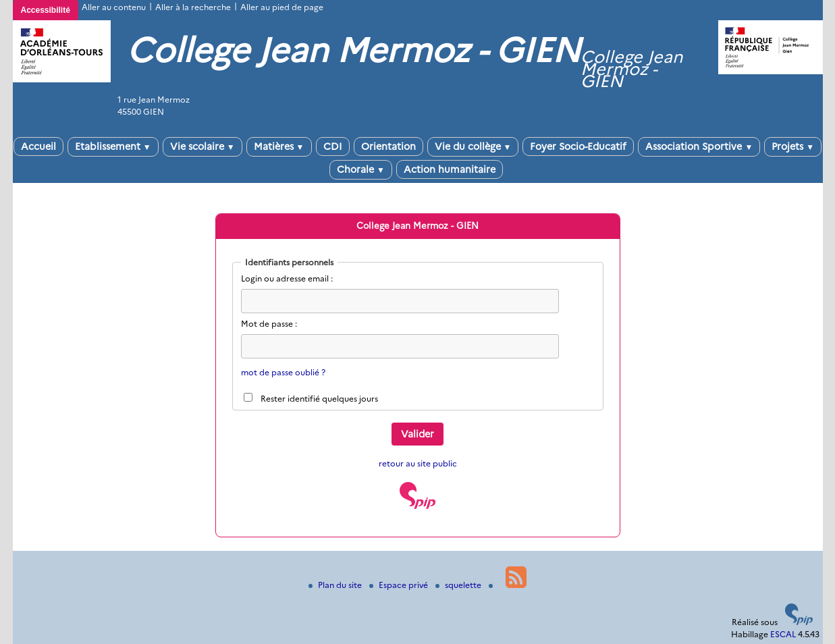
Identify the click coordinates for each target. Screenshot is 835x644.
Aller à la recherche (193, 7)
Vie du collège (473, 146)
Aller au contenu (114, 7)
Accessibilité (46, 10)
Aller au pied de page (282, 7)
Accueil (38, 146)
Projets (793, 146)
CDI (333, 146)
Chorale (361, 169)
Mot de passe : (269, 324)
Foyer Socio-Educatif (578, 146)
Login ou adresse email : (287, 278)
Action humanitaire (450, 169)
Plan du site (336, 585)
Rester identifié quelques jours (319, 399)
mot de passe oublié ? (283, 372)
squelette (459, 585)
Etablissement (113, 146)
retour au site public (418, 463)
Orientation (388, 146)
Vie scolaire (203, 146)
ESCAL (783, 634)
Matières (279, 146)
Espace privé (400, 585)
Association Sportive (699, 146)
